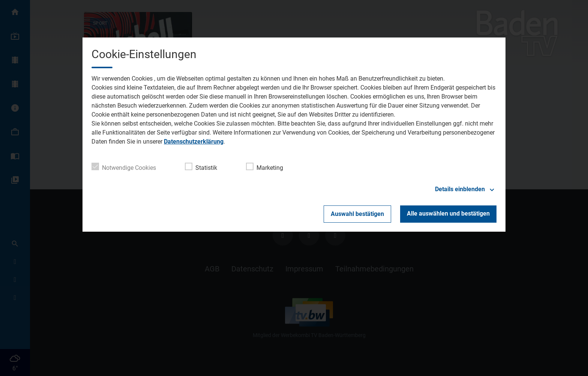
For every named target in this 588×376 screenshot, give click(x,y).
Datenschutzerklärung (194, 142)
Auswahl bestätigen (357, 214)
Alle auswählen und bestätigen (448, 213)
